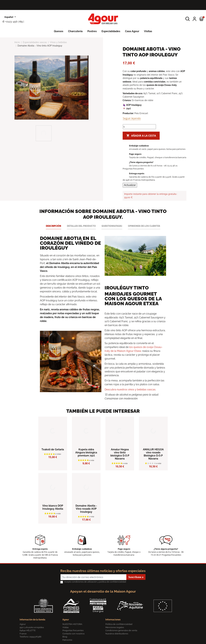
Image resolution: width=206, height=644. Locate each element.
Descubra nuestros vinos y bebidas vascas (130, 390)
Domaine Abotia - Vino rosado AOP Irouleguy (86, 509)
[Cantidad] (139, 127)
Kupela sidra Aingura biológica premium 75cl (86, 453)
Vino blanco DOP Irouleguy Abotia (53, 507)
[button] (188, 19)
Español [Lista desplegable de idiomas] (9, 17)
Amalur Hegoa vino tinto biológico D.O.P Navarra (120, 454)
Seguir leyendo (132, 118)
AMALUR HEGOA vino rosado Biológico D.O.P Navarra (153, 454)
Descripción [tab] (54, 226)
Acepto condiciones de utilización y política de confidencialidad (95, 582)
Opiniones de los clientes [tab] (144, 226)
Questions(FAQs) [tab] (112, 226)
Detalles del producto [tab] (81, 226)
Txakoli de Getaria (53, 449)
